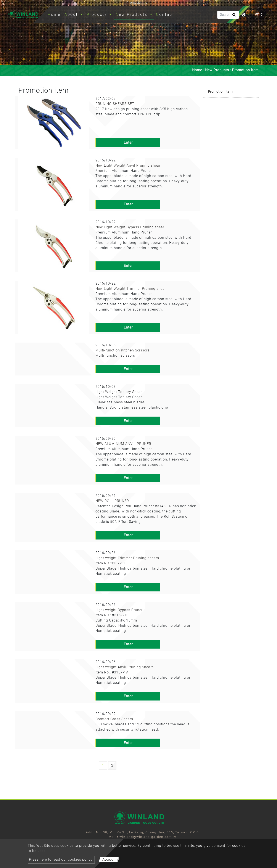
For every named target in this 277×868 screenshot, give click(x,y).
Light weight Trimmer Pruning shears (127, 558)
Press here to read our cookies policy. (61, 859)
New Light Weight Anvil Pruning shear (128, 165)
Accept (108, 859)
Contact (165, 14)
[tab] (231, 92)
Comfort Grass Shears (114, 719)
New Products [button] (132, 14)
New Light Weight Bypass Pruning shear (130, 227)
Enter (128, 143)
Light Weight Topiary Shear (119, 392)
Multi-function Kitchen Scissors (122, 350)
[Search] (228, 15)
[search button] (233, 16)
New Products (217, 70)
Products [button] (98, 14)
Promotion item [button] (220, 92)
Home (55, 14)
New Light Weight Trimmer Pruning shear (131, 289)
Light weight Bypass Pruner (119, 610)
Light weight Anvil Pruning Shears (125, 667)
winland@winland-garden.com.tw (148, 837)
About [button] (72, 14)
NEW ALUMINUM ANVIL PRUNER (123, 444)
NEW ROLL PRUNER (112, 501)
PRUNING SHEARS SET (115, 104)
